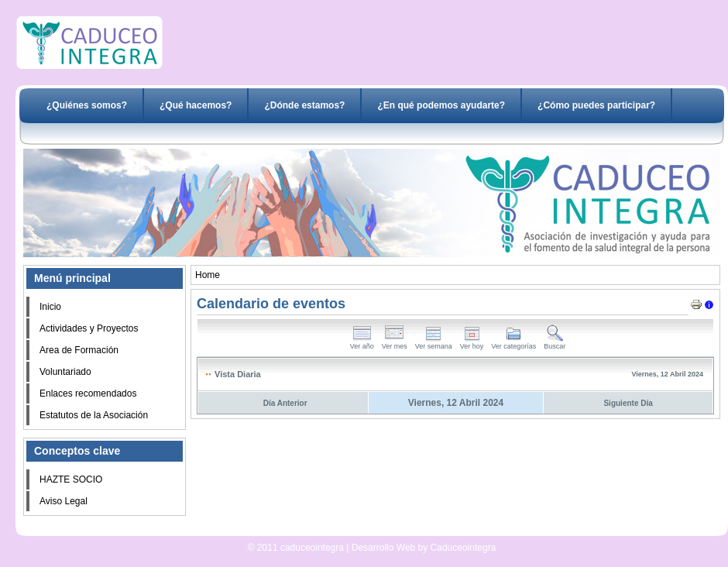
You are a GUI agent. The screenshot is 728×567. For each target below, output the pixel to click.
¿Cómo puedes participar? (596, 105)
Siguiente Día (628, 403)
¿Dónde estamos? (304, 105)
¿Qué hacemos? (196, 105)
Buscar (555, 343)
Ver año (362, 343)
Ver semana (434, 343)
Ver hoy (472, 343)
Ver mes (395, 343)
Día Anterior (285, 403)
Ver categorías (513, 343)
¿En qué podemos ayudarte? (441, 105)
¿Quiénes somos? (87, 105)
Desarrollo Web (331, 530)
